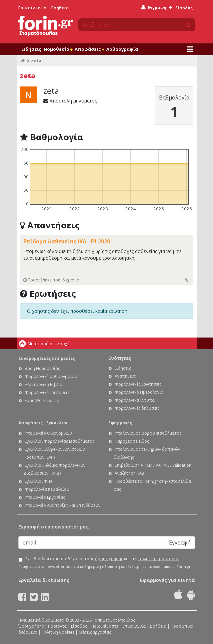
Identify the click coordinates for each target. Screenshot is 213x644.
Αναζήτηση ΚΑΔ (130, 473)
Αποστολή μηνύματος (70, 101)
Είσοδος (181, 8)
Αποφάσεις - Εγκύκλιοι (43, 423)
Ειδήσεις (31, 49)
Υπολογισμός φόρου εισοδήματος (148, 433)
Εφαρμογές (120, 423)
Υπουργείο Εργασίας (45, 497)
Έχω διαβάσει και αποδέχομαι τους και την (103, 559)
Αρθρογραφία (122, 49)
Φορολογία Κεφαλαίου (47, 489)
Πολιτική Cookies (58, 632)
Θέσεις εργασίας (95, 632)
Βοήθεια (60, 8)
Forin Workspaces (42, 400)
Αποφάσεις (89, 49)
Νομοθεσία (58, 49)
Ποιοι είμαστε (105, 626)
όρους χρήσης (109, 559)
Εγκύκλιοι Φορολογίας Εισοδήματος (59, 441)
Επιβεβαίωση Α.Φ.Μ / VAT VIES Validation (153, 465)
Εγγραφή (154, 8)
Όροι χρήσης (31, 626)
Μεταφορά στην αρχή (49, 344)
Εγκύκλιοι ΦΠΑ (39, 481)
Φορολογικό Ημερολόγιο (139, 392)
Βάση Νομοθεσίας (42, 368)
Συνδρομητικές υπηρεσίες (47, 358)
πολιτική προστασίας (159, 559)
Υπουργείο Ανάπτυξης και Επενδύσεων (62, 505)
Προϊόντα (57, 626)
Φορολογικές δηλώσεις (47, 392)
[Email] (92, 543)
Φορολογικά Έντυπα (135, 400)
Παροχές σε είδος (132, 441)
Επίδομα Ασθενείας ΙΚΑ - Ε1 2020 (67, 241)
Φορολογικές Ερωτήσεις (138, 384)
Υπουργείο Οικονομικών (48, 433)
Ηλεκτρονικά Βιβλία (43, 384)
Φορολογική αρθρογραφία (51, 376)
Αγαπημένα (125, 376)
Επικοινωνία (32, 8)
